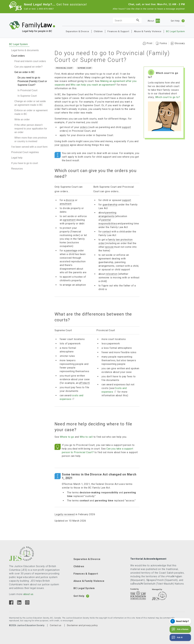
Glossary (180, 43)
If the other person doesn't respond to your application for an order (31, 129)
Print (149, 43)
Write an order (22, 119)
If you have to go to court (25, 163)
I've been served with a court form (29, 147)
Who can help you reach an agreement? (93, 85)
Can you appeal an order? (28, 67)
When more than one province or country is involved (31, 139)
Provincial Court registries (25, 152)
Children (98, 31)
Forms (163, 43)
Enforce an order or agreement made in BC (31, 112)
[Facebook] (11, 604)
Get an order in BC (24, 72)
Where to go (67, 437)
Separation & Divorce (77, 31)
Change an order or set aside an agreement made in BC (30, 103)
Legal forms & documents (25, 50)
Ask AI (177, 637)
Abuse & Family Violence (148, 31)
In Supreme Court (27, 96)
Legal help (17, 158)
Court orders (18, 56)
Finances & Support (118, 31)
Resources (17, 169)
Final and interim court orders (30, 61)
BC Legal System (176, 31)
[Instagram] (27, 604)
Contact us (56, 625)
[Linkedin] (19, 604)
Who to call (86, 437)
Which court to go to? (168, 97)
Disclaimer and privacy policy (82, 625)
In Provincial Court (28, 90)
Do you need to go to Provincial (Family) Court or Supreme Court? (32, 81)
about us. (29, 594)
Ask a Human (180, 629)
